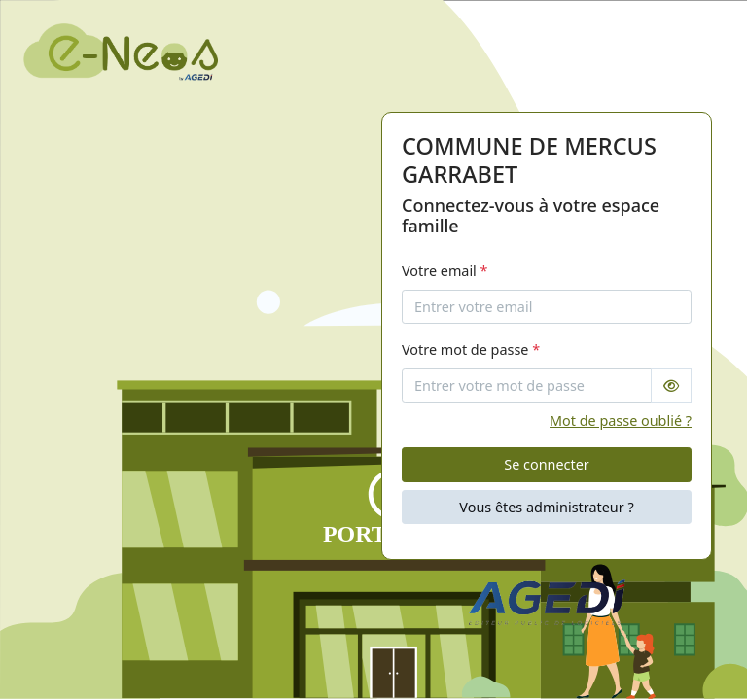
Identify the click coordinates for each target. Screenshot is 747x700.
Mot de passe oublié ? (621, 420)
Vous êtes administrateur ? (546, 507)
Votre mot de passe (471, 350)
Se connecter (546, 464)
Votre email (445, 271)
